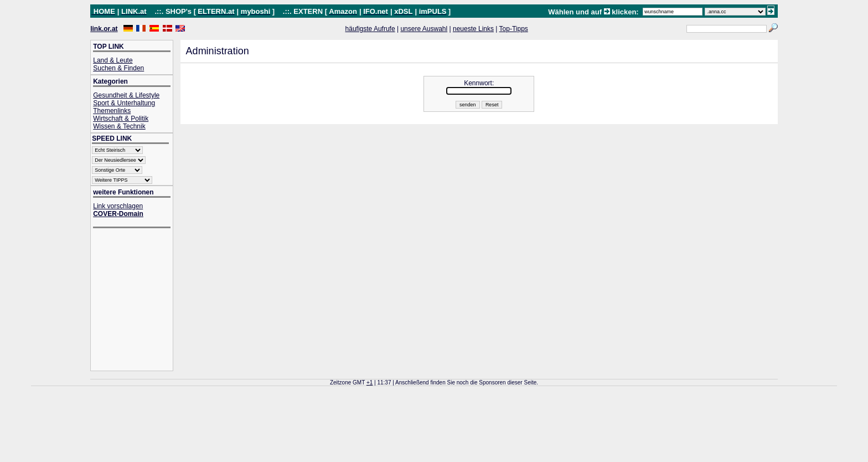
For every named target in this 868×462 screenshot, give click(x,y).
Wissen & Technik (119, 126)
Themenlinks (112, 111)
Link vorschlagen (118, 206)
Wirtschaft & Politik (121, 119)
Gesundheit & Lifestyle (126, 95)
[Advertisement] (137, 301)
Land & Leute (113, 60)
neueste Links (473, 29)
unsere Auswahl (424, 29)
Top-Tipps (514, 29)
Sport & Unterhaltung (124, 103)
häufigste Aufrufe (370, 29)
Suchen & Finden (118, 68)
